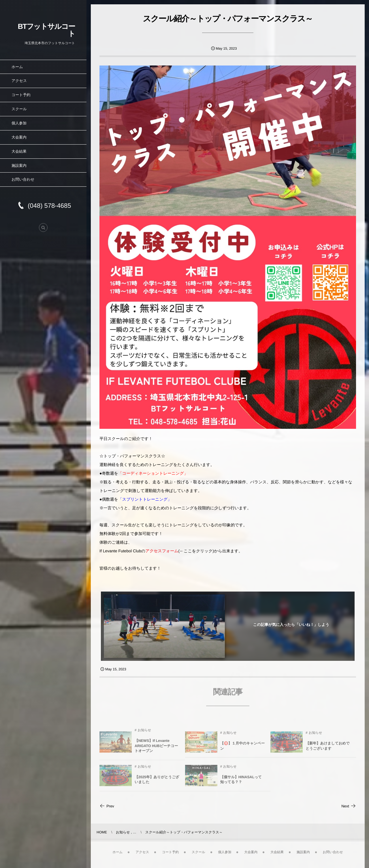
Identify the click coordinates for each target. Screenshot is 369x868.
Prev (107, 806)
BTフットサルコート (46, 30)
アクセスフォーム (162, 551)
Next (349, 806)
